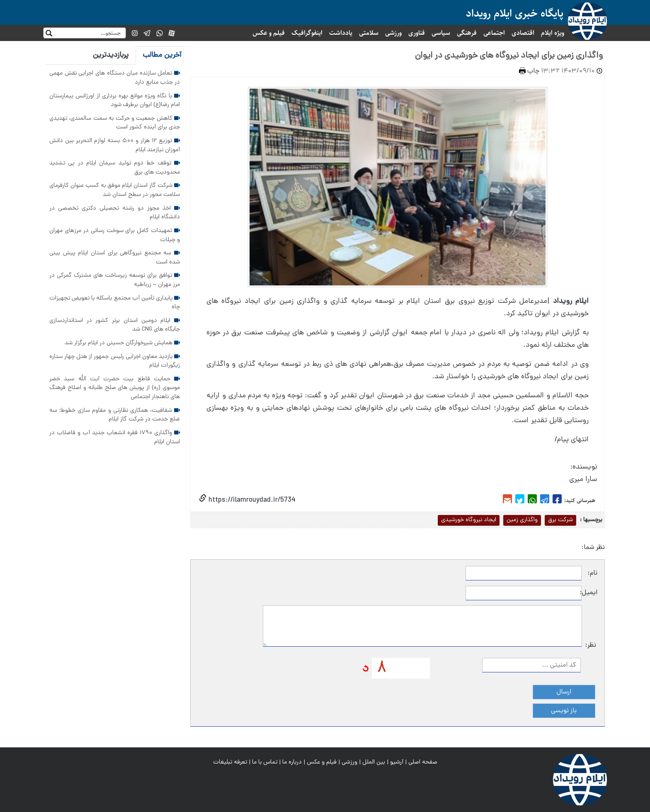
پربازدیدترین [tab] (111, 55)
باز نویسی (564, 711)
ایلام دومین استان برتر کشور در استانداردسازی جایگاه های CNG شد (115, 325)
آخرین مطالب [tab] (162, 55)
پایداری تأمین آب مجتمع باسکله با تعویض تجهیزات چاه (115, 303)
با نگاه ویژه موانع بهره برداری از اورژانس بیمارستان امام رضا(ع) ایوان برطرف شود (115, 101)
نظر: (591, 645)
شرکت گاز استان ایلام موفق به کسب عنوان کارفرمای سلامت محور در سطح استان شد (115, 190)
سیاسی (441, 33)
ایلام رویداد (571, 301)
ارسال (564, 692)
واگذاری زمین (522, 520)
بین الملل (374, 762)
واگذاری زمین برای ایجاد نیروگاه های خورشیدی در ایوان (509, 56)
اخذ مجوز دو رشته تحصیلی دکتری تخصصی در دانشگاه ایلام (115, 213)
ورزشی (393, 33)
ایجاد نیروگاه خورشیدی (469, 520)
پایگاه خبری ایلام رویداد (515, 13)
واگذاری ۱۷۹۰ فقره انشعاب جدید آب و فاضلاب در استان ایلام (115, 437)
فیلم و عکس (269, 33)
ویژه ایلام (553, 33)
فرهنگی (467, 33)
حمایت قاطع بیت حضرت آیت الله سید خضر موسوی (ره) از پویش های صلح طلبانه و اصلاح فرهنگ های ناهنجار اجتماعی (115, 388)
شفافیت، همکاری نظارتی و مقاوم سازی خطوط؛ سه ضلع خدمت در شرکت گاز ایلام (115, 415)
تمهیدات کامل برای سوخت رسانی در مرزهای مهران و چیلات (115, 235)
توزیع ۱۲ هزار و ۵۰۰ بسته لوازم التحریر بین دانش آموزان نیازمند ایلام (115, 145)
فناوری (417, 33)
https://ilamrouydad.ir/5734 (251, 500)
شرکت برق (560, 520)
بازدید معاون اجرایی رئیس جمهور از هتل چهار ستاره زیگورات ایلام (115, 361)
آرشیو (397, 762)
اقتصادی (523, 33)
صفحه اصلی (423, 762)
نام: (593, 573)
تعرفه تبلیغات (230, 762)
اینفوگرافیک (307, 33)
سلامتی (369, 33)
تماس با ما (265, 762)
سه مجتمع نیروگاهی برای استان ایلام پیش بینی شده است (115, 258)
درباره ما (292, 762)
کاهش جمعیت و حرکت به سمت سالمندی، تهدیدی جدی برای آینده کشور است (115, 123)
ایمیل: (589, 593)
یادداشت (341, 33)
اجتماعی (494, 33)
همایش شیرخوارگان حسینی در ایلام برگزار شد (122, 343)
